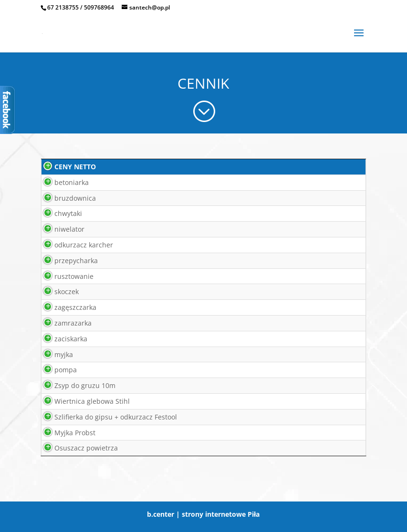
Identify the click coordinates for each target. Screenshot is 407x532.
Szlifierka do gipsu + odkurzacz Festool (105, 417)
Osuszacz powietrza (75, 448)
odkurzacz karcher (73, 245)
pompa (55, 370)
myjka (53, 354)
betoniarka (61, 182)
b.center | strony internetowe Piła (203, 514)
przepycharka (65, 261)
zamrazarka (62, 323)
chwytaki (57, 213)
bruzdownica (64, 198)
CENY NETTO (64, 167)
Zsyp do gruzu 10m (74, 385)
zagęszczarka (64, 307)
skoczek (56, 292)
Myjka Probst (64, 433)
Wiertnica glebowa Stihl (81, 401)
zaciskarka (60, 339)
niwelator (58, 229)
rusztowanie (63, 276)
